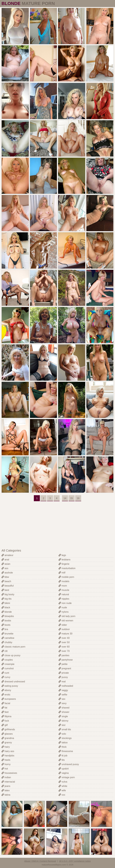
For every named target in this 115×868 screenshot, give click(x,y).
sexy (63, 703)
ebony (6, 690)
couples (7, 660)
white (63, 786)
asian (6, 564)
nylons (64, 612)
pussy (63, 677)
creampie (8, 664)
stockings (65, 738)
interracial (8, 782)
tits (62, 760)
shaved (64, 708)
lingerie (64, 564)
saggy (63, 690)
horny (6, 764)
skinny (63, 721)
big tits (7, 599)
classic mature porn (13, 647)
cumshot (8, 668)
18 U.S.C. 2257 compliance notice (75, 861)
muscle (64, 590)
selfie (63, 695)
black (6, 607)
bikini (6, 603)
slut (62, 725)
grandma (8, 738)
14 (65, 498)
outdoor (64, 629)
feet (5, 712)
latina (6, 795)
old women (66, 621)
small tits (65, 729)
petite (63, 664)
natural (64, 594)
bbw (5, 577)
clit (4, 651)
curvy (6, 677)
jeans (6, 786)
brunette (7, 634)
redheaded (66, 686)
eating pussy (10, 686)
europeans (9, 699)
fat (4, 708)
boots (6, 625)
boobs (6, 621)
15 (72, 498)
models (64, 581)
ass (5, 568)
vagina (64, 773)
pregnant (65, 668)
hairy (6, 747)
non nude (65, 603)
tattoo (63, 743)
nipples (64, 599)
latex (6, 790)
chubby (7, 642)
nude (63, 607)
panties (64, 655)
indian (6, 777)
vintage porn (67, 777)
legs (62, 555)
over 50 (64, 642)
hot (5, 769)
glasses (7, 734)
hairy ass (8, 751)
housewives (9, 773)
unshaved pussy (69, 764)
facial (6, 703)
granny (7, 743)
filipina (6, 716)
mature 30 (65, 634)
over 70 (64, 651)
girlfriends (8, 729)
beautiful (8, 586)
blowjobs (8, 616)
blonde (7, 612)
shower (64, 712)
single (63, 716)
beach (6, 581)
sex (62, 699)
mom (63, 586)
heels (6, 760)
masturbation (67, 568)
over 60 (64, 647)
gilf (5, 725)
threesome (66, 751)
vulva (63, 782)
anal (5, 560)
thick (63, 747)
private (64, 673)
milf (62, 573)
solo (62, 734)
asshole (7, 573)
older (63, 625)
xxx (62, 795)
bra (5, 629)
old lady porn (67, 616)
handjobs (8, 756)
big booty (8, 594)
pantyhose (66, 660)
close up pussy (11, 655)
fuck (5, 721)
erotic (6, 695)
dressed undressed (13, 682)
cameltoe (8, 638)
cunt (5, 673)
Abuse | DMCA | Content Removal (40, 861)
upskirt (64, 769)
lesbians (64, 560)
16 (78, 498)
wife (62, 790)
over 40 (64, 638)
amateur (7, 555)
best (5, 590)
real (62, 682)
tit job (63, 756)
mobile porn (66, 577)
